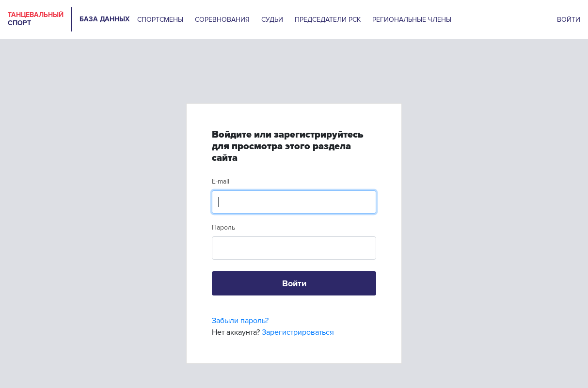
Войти (294, 283)
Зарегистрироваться (298, 332)
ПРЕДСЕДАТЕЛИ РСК (328, 20)
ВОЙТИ (569, 20)
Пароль (223, 227)
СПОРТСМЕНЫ (160, 20)
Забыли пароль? (240, 321)
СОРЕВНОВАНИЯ (222, 20)
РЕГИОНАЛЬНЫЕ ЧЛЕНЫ (412, 20)
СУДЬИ (272, 20)
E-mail (221, 181)
